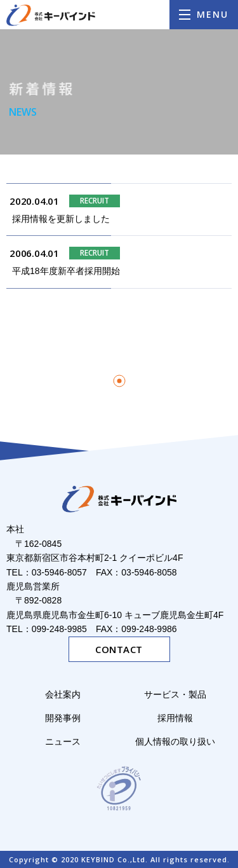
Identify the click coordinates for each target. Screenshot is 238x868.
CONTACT (119, 649)
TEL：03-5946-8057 (47, 572)
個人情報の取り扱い (175, 741)
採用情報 (175, 718)
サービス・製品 (180, 694)
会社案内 (63, 694)
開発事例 (63, 718)
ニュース (63, 741)
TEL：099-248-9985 (47, 629)
